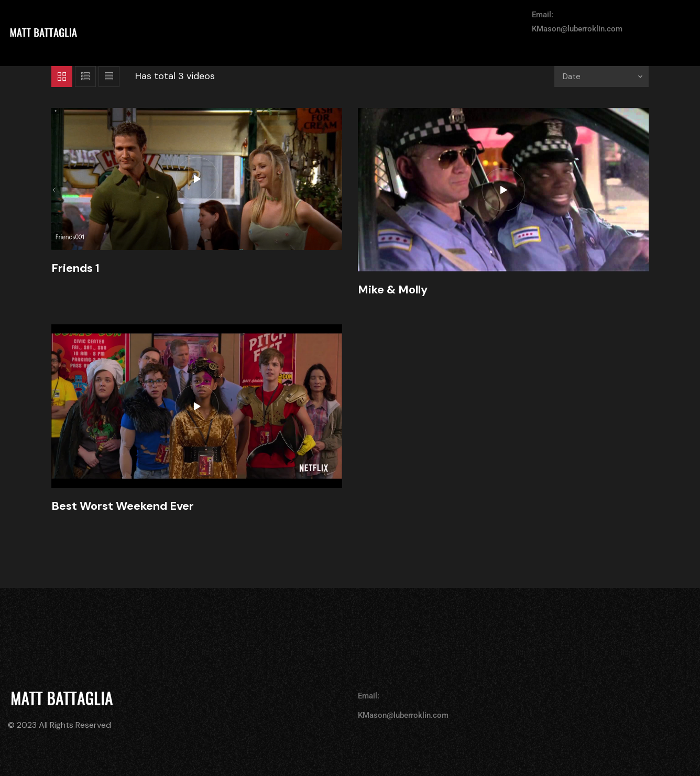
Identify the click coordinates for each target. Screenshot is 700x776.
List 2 (109, 76)
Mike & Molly (393, 289)
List (85, 76)
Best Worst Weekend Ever (123, 506)
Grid (62, 76)
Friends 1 (75, 268)
